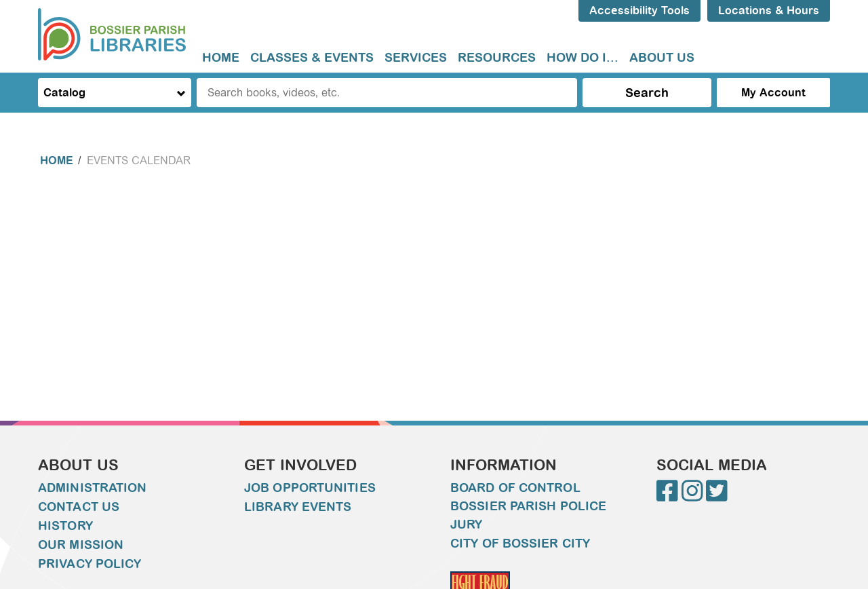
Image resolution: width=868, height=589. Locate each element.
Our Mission (81, 545)
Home (221, 58)
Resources (497, 58)
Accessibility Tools (639, 11)
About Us (662, 58)
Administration (92, 488)
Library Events (298, 507)
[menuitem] (221, 58)
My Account (773, 93)
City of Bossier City (520, 544)
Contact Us (79, 507)
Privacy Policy (90, 564)
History (65, 526)
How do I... (583, 58)
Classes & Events (312, 58)
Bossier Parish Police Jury (528, 515)
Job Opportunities (310, 488)
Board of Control (515, 488)
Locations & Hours (769, 11)
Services (416, 58)
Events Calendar (139, 160)
